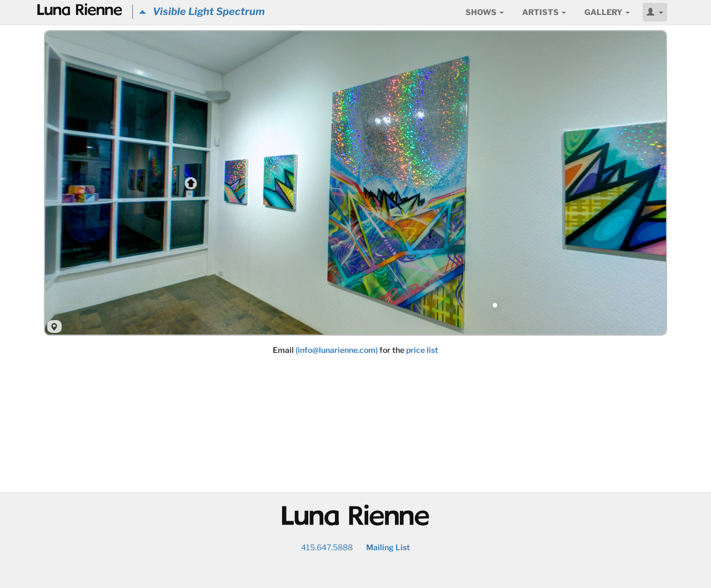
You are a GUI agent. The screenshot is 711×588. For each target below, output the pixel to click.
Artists (544, 12)
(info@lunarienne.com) (337, 350)
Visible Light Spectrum (202, 11)
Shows (485, 12)
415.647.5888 (327, 547)
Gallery (607, 12)
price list (422, 350)
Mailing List (388, 547)
